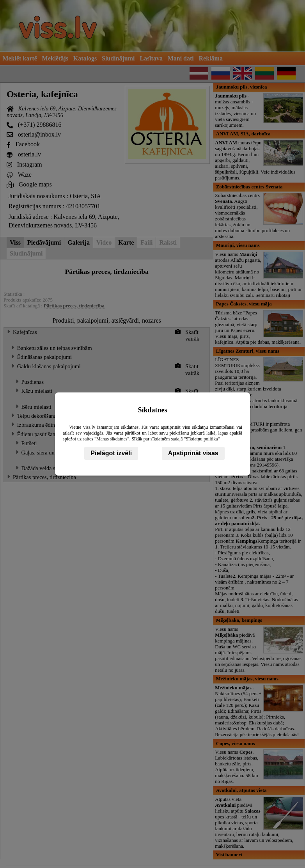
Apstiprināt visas (193, 453)
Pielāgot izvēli (111, 453)
